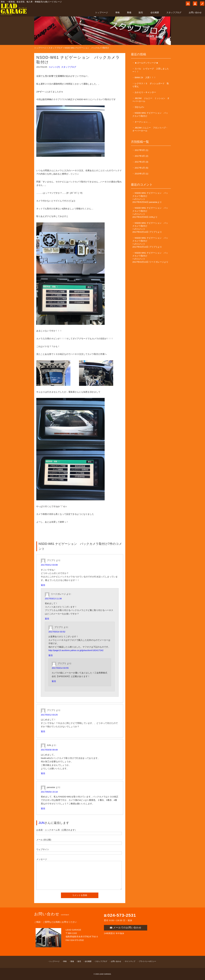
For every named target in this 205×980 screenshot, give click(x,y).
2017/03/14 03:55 (60, 668)
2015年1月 (140, 174)
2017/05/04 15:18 (49, 792)
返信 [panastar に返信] (43, 808)
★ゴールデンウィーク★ (146, 63)
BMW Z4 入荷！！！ (145, 77)
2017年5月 (140, 150)
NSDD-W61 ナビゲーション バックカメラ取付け (150, 114)
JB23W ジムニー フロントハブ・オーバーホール (150, 129)
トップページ (102, 12)
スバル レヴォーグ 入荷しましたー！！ (151, 70)
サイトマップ (130, 961)
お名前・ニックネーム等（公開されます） (57, 830)
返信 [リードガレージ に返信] (47, 619)
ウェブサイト (43, 849)
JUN (41, 823)
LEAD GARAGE (105, 974)
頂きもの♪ (140, 107)
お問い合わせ (195, 12)
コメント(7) (54, 67)
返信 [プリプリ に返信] (43, 585)
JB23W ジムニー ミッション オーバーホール (151, 100)
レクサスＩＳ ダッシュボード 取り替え (151, 85)
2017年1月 (140, 168)
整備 (129, 12)
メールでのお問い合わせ (126, 928)
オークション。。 (143, 122)
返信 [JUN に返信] (43, 773)
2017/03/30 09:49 (49, 750)
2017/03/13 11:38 (53, 599)
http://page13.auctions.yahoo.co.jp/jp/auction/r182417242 (76, 650)
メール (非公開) (44, 840)
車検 (117, 12)
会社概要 (155, 12)
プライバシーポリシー (147, 961)
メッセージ (42, 859)
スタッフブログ (174, 12)
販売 (141, 12)
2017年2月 (140, 162)
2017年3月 (140, 156)
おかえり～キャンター (145, 92)
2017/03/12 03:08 (49, 565)
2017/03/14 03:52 (57, 632)
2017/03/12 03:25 (49, 715)
